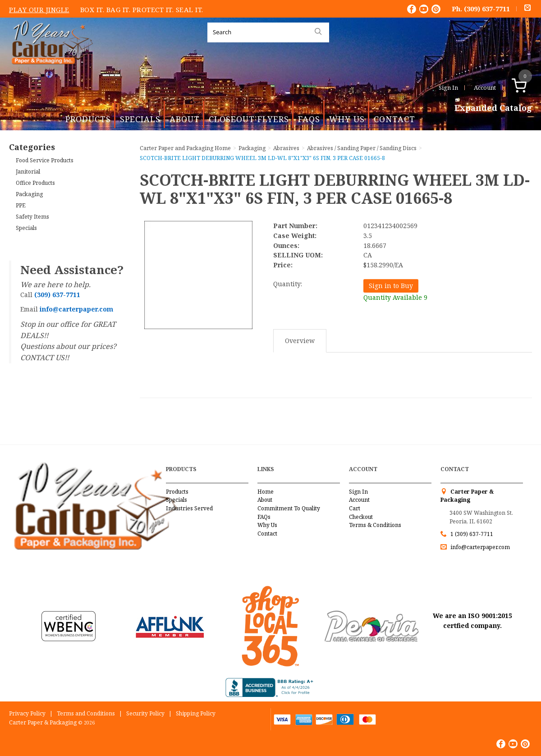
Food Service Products (45, 160)
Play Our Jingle (39, 9)
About (185, 119)
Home (266, 492)
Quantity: (288, 284)
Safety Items (32, 217)
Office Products (35, 183)
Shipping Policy (196, 713)
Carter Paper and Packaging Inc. (50, 71)
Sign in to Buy (391, 286)
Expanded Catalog (493, 108)
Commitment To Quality (289, 508)
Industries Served (189, 508)
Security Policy (145, 713)
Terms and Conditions (86, 713)
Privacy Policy (27, 713)
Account (485, 87)
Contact (394, 119)
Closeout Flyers (249, 119)
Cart (355, 508)
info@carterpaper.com (479, 547)
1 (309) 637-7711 (472, 534)
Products (88, 119)
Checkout (361, 517)
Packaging (29, 194)
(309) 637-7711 (487, 9)
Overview (300, 341)
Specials (140, 119)
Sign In (448, 87)
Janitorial (28, 172)
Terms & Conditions (375, 525)
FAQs (309, 119)
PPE (21, 205)
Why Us (347, 119)
